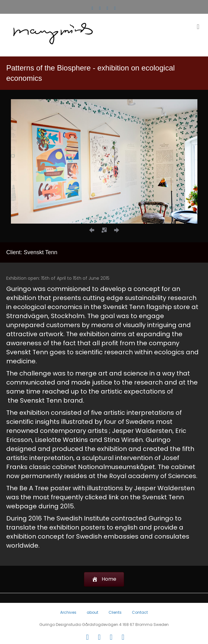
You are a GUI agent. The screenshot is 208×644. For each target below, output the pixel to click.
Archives (68, 612)
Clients (115, 612)
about (92, 612)
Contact (140, 612)
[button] (92, 230)
